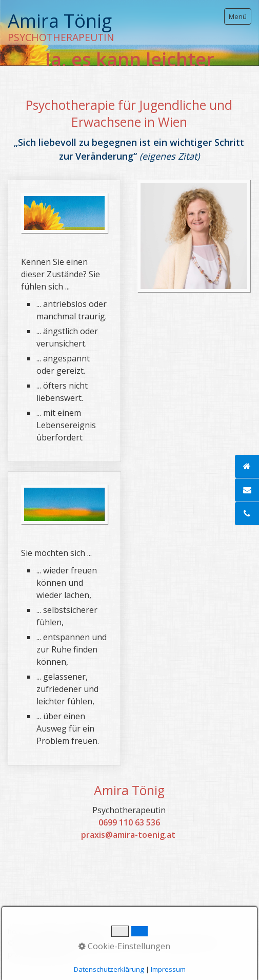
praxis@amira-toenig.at (128, 835)
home (17, 931)
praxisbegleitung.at (41, 954)
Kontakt (48, 931)
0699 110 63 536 (129, 822)
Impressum (88, 931)
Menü (238, 16)
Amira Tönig (60, 21)
